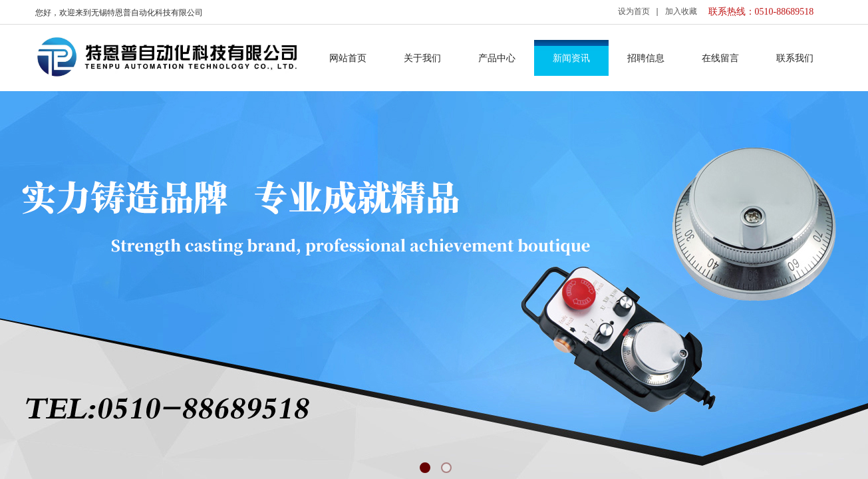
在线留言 (720, 58)
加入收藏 (681, 11)
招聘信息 (646, 58)
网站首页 (348, 58)
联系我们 (795, 58)
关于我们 (422, 58)
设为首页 (634, 11)
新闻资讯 (571, 58)
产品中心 (497, 58)
